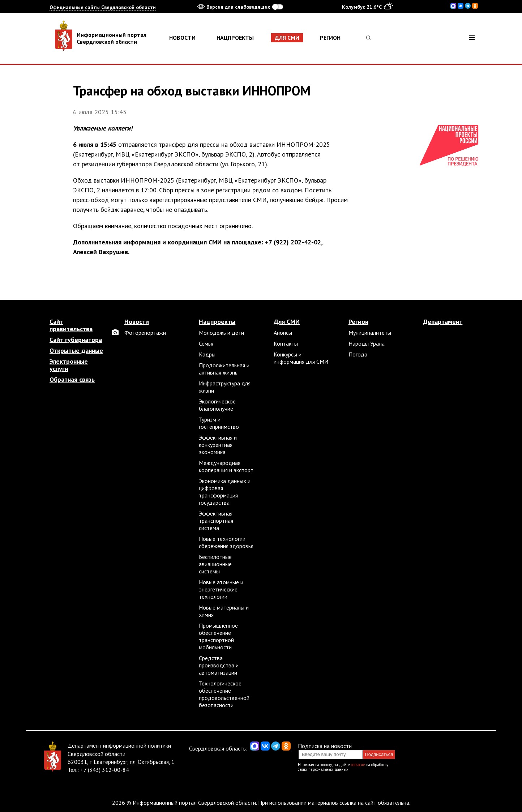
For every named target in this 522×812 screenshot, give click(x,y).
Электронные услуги (69, 365)
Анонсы (283, 333)
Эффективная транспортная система (216, 521)
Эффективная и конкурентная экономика (218, 445)
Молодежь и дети (221, 333)
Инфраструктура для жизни (225, 387)
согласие (358, 765)
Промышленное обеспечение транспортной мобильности (218, 636)
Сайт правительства (71, 325)
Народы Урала (367, 343)
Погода (358, 354)
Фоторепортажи (145, 333)
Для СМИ (287, 38)
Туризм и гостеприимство (219, 423)
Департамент (443, 322)
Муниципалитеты (370, 333)
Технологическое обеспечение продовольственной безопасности (224, 694)
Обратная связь (72, 380)
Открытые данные (76, 351)
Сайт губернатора (76, 340)
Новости (182, 38)
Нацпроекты (235, 38)
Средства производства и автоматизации (219, 665)
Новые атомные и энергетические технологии (221, 589)
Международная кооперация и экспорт (226, 466)
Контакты (286, 343)
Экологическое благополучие (217, 405)
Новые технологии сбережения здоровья (226, 542)
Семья (206, 343)
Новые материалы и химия (224, 611)
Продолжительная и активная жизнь (224, 369)
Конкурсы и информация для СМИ (301, 358)
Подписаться (379, 754)
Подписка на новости (325, 746)
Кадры (207, 354)
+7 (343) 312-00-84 (105, 770)
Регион (330, 38)
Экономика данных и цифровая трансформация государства (225, 492)
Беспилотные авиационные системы (215, 564)
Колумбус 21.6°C (367, 7)
